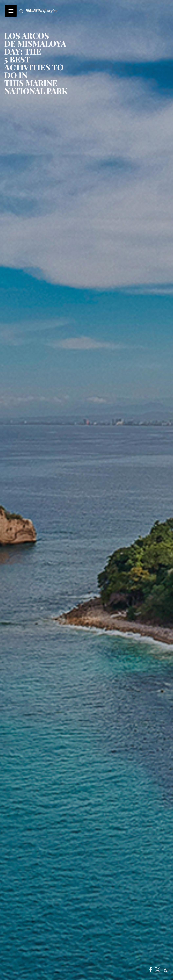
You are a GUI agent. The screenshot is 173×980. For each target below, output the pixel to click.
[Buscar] (21, 11)
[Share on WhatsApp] (170, 970)
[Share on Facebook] (154, 970)
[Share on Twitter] (161, 970)
